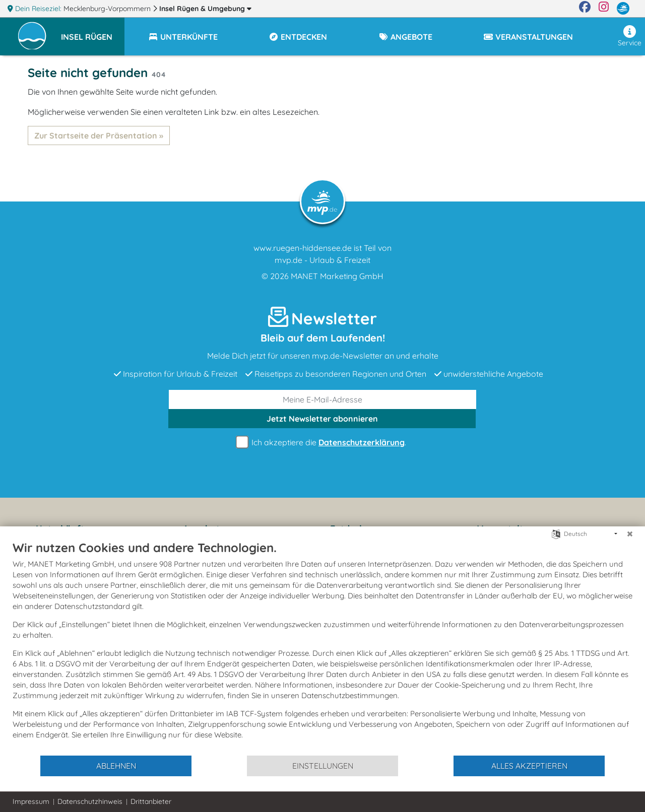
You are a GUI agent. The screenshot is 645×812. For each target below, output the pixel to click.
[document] (322, 647)
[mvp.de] (623, 9)
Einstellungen (323, 766)
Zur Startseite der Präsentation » (99, 136)
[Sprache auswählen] (556, 533)
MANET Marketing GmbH (337, 276)
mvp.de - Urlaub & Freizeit (322, 260)
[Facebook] (585, 9)
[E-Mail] (322, 399)
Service (630, 36)
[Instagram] (604, 9)
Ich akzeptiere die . (322, 443)
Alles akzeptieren (529, 766)
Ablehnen (116, 766)
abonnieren (322, 419)
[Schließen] (630, 534)
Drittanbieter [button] (151, 801)
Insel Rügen (205, 9)
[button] (93, 32)
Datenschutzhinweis (90, 801)
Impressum (31, 801)
